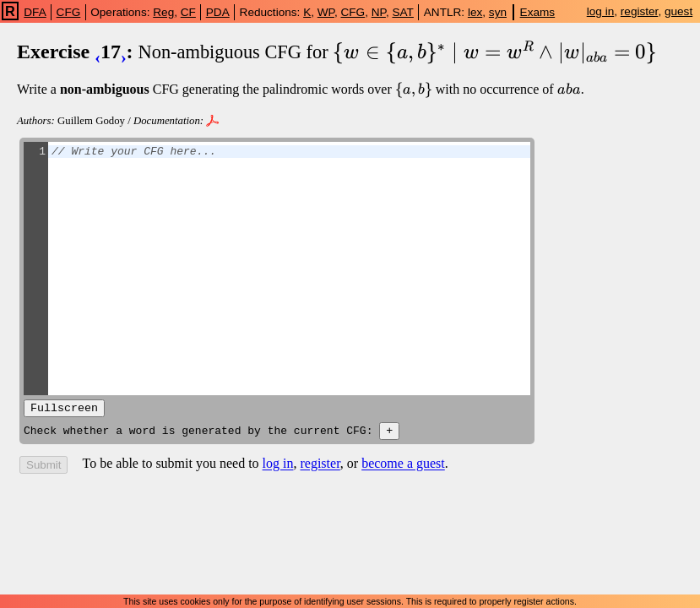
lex (475, 12)
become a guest (403, 467)
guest (678, 11)
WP (326, 12)
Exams (538, 12)
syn (498, 12)
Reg (163, 12)
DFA (35, 12)
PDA (218, 12)
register (640, 11)
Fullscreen (64, 410)
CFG (69, 12)
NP (379, 12)
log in (601, 11)
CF (188, 12)
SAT (402, 12)
